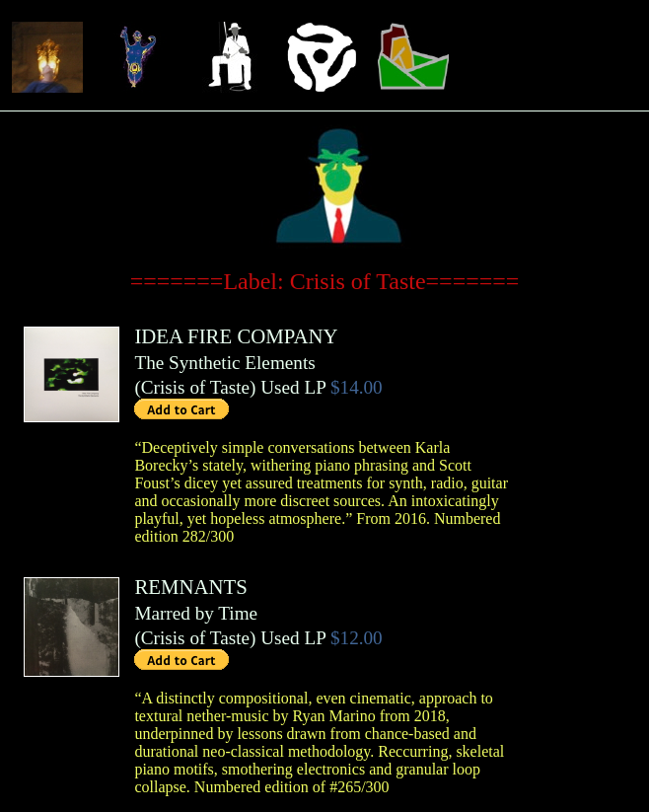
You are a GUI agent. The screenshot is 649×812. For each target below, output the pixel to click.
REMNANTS (190, 587)
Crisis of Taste (195, 387)
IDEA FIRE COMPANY (236, 336)
